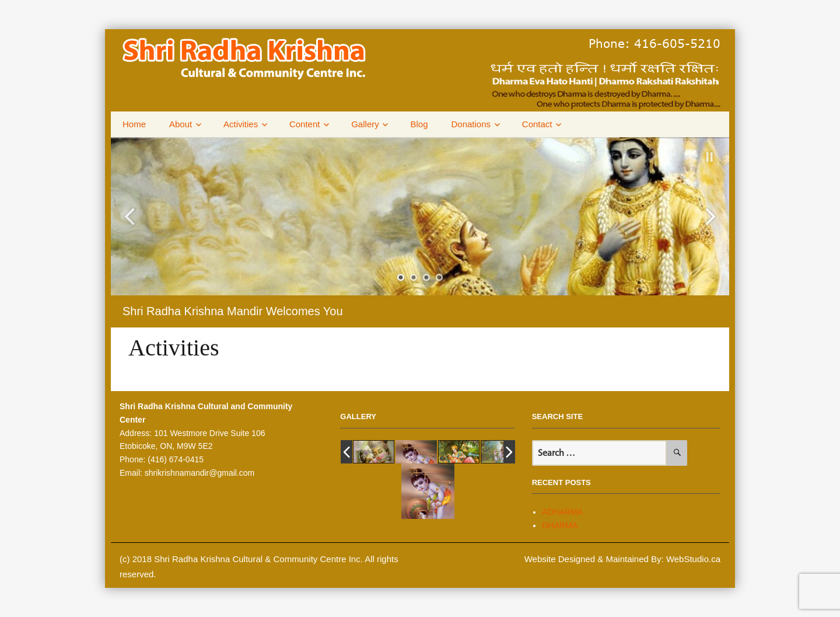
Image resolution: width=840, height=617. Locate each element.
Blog (419, 124)
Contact (537, 124)
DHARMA (560, 525)
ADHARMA (562, 512)
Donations (471, 124)
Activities (241, 124)
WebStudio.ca (693, 559)
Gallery (365, 124)
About (181, 124)
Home (134, 124)
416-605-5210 (677, 43)
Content (305, 124)
